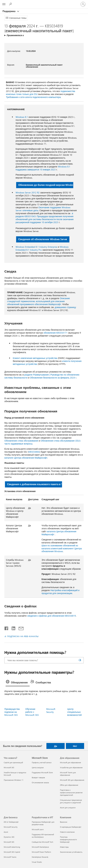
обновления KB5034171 (56, 333)
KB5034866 (34, 452)
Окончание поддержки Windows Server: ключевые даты (43, 209)
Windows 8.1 (22, 117)
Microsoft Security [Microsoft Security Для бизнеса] (11, 827)
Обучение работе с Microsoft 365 (32, 712)
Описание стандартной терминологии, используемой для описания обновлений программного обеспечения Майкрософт (38, 301)
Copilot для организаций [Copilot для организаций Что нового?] (13, 762)
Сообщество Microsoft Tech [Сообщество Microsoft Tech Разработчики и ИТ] (42, 842)
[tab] (18, 683)
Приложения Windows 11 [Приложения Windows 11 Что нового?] (14, 780)
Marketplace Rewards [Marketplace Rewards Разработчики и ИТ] (40, 857)
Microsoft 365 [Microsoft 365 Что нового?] (9, 767)
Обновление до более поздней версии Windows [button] (46, 185)
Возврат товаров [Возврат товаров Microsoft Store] (38, 777)
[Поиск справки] (11, 4)
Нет (75, 746)
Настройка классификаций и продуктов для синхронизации (61, 592)
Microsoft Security (51, 710)
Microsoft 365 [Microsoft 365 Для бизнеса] (9, 842)
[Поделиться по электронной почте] (20, 628)
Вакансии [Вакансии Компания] (64, 822)
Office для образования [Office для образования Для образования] (69, 785)
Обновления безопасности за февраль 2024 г (53, 378)
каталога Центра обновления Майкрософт (59, 533)
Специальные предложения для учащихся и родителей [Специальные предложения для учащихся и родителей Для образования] (71, 801)
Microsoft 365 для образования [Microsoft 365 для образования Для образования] (72, 780)
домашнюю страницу (65, 307)
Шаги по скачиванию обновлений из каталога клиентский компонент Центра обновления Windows (62, 548)
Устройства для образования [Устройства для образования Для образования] (71, 767)
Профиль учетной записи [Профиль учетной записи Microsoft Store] (42, 762)
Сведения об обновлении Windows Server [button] (43, 239)
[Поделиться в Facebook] (7, 628)
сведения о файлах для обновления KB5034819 (52, 616)
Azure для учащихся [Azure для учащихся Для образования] (68, 808)
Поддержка (9, 11)
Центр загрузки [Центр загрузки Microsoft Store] (38, 767)
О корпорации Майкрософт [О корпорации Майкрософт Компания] (71, 827)
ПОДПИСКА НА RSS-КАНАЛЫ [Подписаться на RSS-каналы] (23, 636)
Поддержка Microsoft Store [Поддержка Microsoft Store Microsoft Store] (42, 772)
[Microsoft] (44, 2)
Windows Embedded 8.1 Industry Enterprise (36, 247)
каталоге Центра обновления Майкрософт (26, 458)
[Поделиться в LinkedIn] (12, 628)
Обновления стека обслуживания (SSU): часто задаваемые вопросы (42, 442)
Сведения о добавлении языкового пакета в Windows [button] (35, 484)
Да (56, 746)
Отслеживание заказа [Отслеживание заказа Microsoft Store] (40, 782)
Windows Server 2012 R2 (28, 193)
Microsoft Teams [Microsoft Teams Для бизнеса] (10, 857)
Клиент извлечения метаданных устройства (35, 358)
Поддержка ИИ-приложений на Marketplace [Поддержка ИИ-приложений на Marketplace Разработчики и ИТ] (43, 836)
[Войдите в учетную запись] (83, 4)
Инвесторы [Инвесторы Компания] (64, 847)
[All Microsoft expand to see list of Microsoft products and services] (4, 4)
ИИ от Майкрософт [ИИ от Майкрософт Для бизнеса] (11, 822)
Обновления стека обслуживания (21, 441)
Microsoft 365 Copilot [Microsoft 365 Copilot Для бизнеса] (12, 852)
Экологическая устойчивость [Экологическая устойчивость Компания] (71, 852)
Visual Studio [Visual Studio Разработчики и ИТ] (37, 862)
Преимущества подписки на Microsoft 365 (12, 712)
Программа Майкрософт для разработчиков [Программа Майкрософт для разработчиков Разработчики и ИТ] (43, 823)
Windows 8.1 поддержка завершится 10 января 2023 (43, 168)
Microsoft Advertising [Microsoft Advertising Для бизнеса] (12, 847)
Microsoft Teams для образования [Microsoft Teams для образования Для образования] (68, 774)
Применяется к (15, 35)
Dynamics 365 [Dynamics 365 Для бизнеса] (9, 837)
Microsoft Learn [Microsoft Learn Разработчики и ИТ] (38, 829)
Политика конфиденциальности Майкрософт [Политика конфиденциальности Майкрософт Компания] (68, 839)
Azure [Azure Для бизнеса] (6, 832)
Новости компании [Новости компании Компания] (67, 832)
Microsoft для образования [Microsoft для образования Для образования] (70, 762)
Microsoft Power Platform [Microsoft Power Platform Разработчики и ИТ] (41, 852)
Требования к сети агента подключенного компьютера (33, 97)
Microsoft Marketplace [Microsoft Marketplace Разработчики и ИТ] (40, 847)
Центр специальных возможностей (74, 712)
